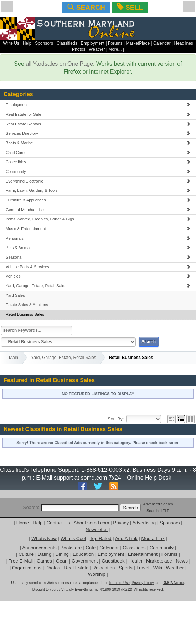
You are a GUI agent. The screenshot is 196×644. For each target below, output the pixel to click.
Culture (26, 554)
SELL (130, 7)
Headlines (183, 43)
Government (85, 561)
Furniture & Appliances (98, 200)
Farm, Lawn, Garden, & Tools (98, 190)
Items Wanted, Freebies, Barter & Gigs (98, 219)
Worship (97, 574)
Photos (79, 49)
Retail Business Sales (25, 314)
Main (14, 358)
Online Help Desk (149, 478)
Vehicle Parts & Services (98, 267)
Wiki (158, 568)
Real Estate (76, 568)
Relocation (104, 568)
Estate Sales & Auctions (27, 305)
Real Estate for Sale (98, 114)
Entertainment (143, 554)
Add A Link (126, 538)
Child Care (98, 153)
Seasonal (98, 257)
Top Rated (101, 538)
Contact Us (58, 523)
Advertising (144, 523)
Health (136, 561)
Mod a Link (153, 538)
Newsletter (97, 530)
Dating (45, 554)
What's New (44, 538)
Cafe (91, 548)
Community (98, 171)
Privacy (121, 523)
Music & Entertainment (98, 229)
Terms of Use (119, 583)
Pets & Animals (98, 248)
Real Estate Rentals (98, 124)
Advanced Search (158, 504)
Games (44, 561)
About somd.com (91, 523)
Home (23, 523)
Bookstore (71, 548)
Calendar (162, 43)
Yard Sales (15, 295)
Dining (62, 554)
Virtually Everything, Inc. (80, 590)
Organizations (27, 568)
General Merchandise (98, 210)
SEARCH (86, 7)
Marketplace (159, 561)
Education (83, 554)
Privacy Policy (143, 583)
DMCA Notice (173, 583)
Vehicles (98, 276)
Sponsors (44, 43)
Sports (126, 568)
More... (115, 49)
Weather (97, 49)
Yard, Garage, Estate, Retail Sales (98, 286)
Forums (115, 43)
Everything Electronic (98, 181)
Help (27, 43)
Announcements (39, 548)
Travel (143, 568)
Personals (98, 238)
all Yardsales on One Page (59, 64)
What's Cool (73, 538)
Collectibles (98, 162)
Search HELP (158, 511)
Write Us (11, 43)
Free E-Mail (20, 561)
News (182, 561)
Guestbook (113, 561)
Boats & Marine (98, 143)
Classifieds (67, 43)
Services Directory (98, 133)
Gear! (62, 561)
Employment (93, 43)
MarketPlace (138, 43)
